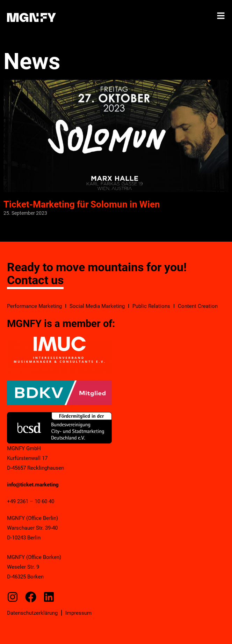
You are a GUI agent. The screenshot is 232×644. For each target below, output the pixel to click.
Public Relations (151, 306)
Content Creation (198, 306)
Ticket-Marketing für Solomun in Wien (82, 204)
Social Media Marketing (97, 306)
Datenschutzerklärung (32, 613)
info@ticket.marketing (33, 485)
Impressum (78, 613)
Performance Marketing (34, 306)
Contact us (35, 280)
